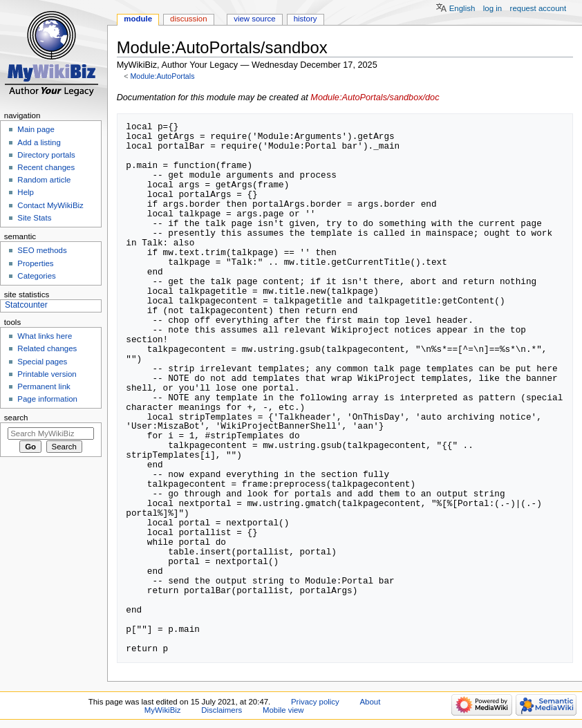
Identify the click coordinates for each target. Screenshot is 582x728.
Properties (35, 263)
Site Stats (34, 218)
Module (138, 19)
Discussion (188, 19)
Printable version (47, 374)
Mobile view (283, 710)
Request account (538, 8)
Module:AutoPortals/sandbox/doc (375, 97)
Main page (36, 129)
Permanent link (44, 386)
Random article (44, 180)
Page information (47, 399)
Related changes (47, 348)
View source (254, 19)
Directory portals (46, 155)
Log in (492, 8)
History (306, 19)
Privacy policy (315, 702)
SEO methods (42, 250)
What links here (45, 336)
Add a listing (39, 142)
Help (26, 192)
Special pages (42, 362)
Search (16, 418)
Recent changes (46, 167)
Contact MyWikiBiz (50, 205)
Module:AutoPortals (162, 76)
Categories (36, 276)
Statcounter (26, 305)
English (462, 8)
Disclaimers (222, 710)
